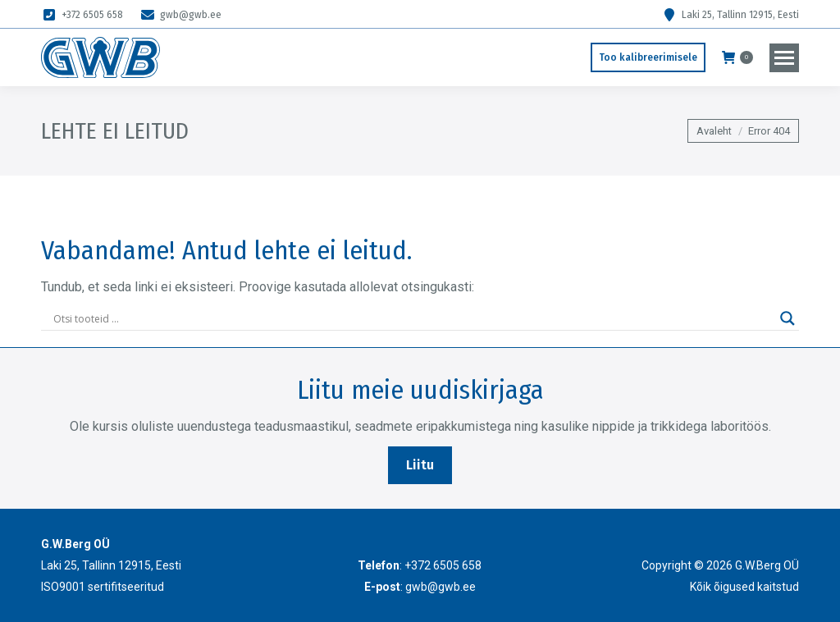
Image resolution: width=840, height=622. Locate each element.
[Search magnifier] (787, 318)
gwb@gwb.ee (180, 15)
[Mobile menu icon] (784, 58)
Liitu (420, 465)
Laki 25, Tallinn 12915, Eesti (730, 15)
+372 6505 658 (82, 15)
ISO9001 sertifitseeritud (103, 587)
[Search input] (413, 318)
